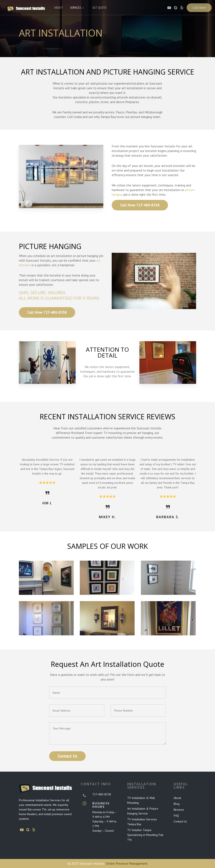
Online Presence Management (127, 863)
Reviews (179, 810)
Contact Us (180, 821)
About (177, 798)
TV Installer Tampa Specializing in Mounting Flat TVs (145, 835)
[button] (140, 205)
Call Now (199, 8)
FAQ (176, 816)
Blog (177, 804)
